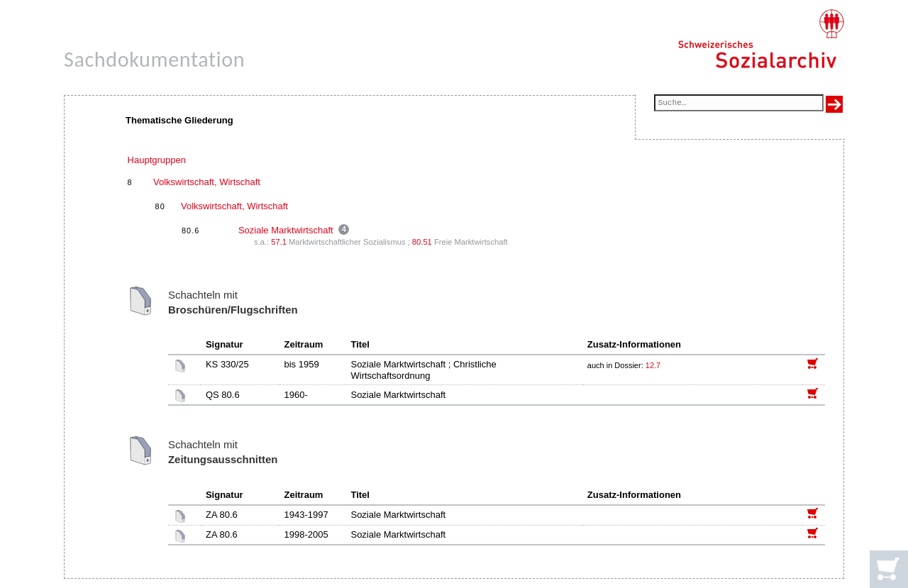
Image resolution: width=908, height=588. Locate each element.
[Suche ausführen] (834, 104)
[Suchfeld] (739, 104)
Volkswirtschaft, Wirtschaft (207, 182)
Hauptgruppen (157, 160)
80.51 (422, 242)
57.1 (279, 242)
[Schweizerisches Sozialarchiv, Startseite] (761, 39)
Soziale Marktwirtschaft (286, 230)
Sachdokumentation (154, 59)
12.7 (654, 365)
